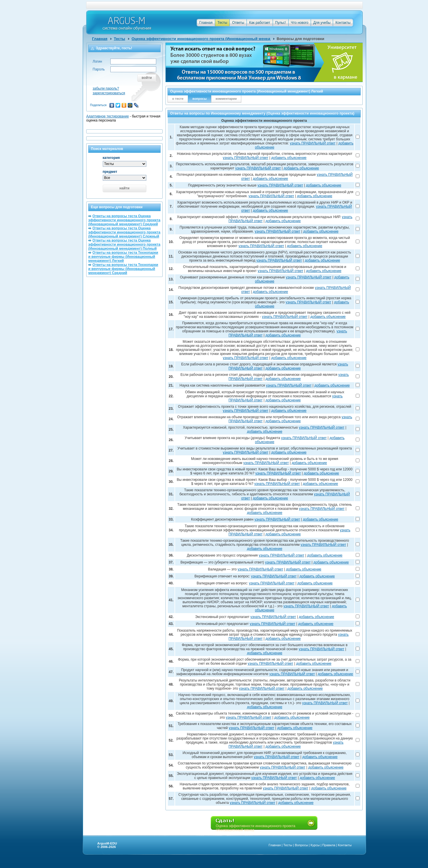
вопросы (200, 99)
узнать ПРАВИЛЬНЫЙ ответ (313, 143)
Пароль (99, 69)
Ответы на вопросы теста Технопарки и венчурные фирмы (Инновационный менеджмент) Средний (123, 269)
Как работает (260, 23)
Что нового (300, 23)
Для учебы (322, 23)
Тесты (222, 23)
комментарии (226, 99)
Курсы (315, 845)
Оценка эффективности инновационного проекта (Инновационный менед (201, 39)
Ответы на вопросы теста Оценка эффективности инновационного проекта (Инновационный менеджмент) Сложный (124, 232)
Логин (97, 61)
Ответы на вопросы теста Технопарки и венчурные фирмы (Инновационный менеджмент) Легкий (123, 257)
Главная (206, 23)
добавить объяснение (289, 158)
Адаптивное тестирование (108, 116)
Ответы (238, 23)
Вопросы (301, 845)
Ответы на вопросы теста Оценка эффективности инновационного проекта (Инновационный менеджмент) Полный (124, 244)
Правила (329, 845)
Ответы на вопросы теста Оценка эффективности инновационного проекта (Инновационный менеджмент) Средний (124, 220)
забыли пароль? (106, 88)
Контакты (343, 23)
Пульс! (281, 23)
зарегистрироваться (109, 93)
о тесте (178, 99)
